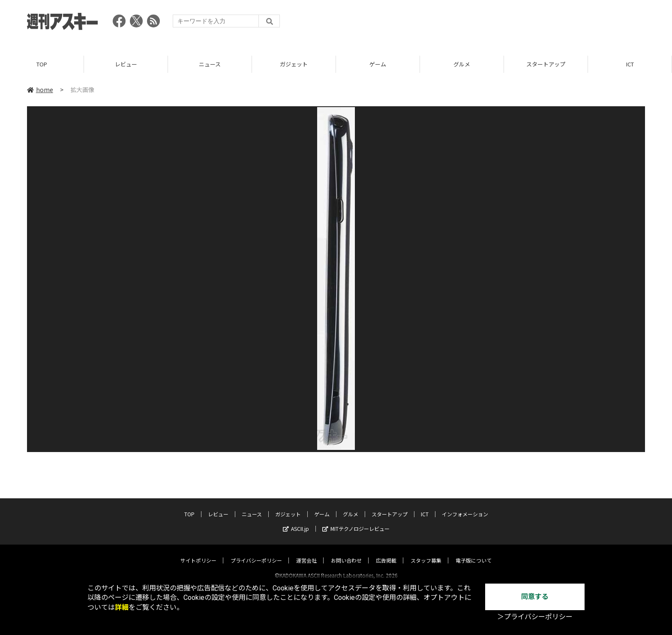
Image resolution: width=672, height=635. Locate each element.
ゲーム (378, 64)
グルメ (462, 64)
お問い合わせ (346, 553)
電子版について (474, 553)
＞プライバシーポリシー (535, 617)
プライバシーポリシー (256, 553)
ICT (630, 64)
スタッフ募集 (426, 553)
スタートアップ (546, 64)
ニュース (210, 64)
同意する (535, 597)
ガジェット (294, 64)
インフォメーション (465, 506)
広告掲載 (386, 553)
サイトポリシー (198, 553)
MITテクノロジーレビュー (356, 521)
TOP (42, 64)
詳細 (122, 607)
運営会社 (306, 553)
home (40, 90)
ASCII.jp (296, 521)
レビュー (126, 64)
